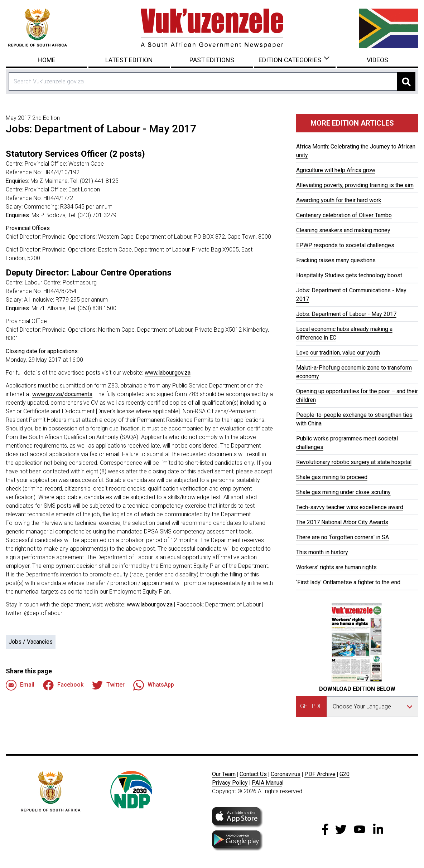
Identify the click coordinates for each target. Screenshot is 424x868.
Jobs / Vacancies (31, 642)
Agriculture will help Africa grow (336, 170)
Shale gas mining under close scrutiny (343, 492)
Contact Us (253, 774)
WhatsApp (154, 685)
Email (20, 685)
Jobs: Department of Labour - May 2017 (346, 314)
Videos (377, 60)
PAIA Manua (267, 783)
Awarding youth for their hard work (339, 200)
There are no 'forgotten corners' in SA (343, 537)
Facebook (63, 685)
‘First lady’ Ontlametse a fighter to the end (348, 582)
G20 (344, 774)
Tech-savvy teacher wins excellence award (350, 507)
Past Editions (212, 60)
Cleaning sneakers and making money (343, 230)
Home (47, 60)
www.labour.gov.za (168, 373)
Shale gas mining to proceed (332, 477)
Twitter (108, 685)
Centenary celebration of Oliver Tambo (344, 215)
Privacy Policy (230, 783)
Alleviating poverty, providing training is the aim (355, 185)
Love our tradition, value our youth (338, 353)
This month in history (322, 552)
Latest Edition (129, 60)
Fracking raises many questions (336, 260)
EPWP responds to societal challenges (345, 245)
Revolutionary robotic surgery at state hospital (354, 462)
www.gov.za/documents (62, 394)
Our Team (224, 774)
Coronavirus (286, 774)
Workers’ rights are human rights (336, 567)
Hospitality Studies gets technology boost (349, 275)
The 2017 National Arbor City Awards (342, 522)
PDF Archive (320, 774)
